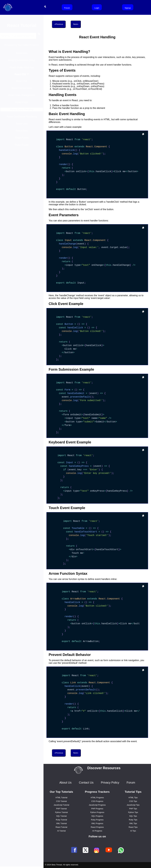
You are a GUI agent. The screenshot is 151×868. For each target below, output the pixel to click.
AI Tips (133, 831)
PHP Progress (97, 809)
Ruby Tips (133, 820)
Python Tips (133, 812)
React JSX (22, 82)
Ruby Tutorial (61, 820)
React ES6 (22, 76)
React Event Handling (22, 111)
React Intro (22, 55)
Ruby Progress (97, 820)
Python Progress (97, 812)
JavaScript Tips (133, 805)
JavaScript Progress (97, 805)
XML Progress (97, 823)
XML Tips (133, 823)
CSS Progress (97, 801)
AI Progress (97, 831)
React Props (22, 104)
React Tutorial (61, 827)
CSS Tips (133, 801)
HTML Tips (133, 798)
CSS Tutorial (61, 801)
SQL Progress (97, 816)
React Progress (97, 827)
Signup (128, 8)
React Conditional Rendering (22, 118)
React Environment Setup (22, 62)
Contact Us (86, 783)
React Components (22, 90)
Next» (76, 24)
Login (97, 8)
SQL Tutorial (61, 816)
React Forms (22, 139)
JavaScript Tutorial (61, 805)
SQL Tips (133, 816)
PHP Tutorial (61, 809)
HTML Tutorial (61, 798)
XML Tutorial (61, 823)
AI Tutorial (61, 831)
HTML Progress (97, 798)
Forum (67, 8)
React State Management (22, 97)
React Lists (22, 125)
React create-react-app (22, 69)
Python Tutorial (61, 812)
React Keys (22, 132)
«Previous (59, 24)
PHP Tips (133, 809)
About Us (65, 783)
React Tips (133, 827)
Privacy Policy (110, 783)
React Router (22, 146)
